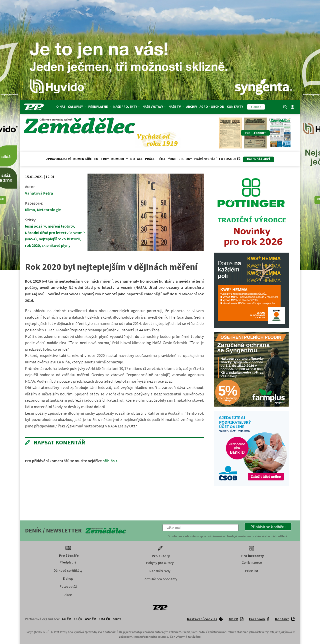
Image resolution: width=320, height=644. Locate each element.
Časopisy (77, 107)
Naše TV (176, 107)
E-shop (68, 578)
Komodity (119, 159)
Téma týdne (166, 159)
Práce (150, 159)
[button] (268, 527)
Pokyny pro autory (160, 563)
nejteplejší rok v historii (59, 239)
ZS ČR (78, 619)
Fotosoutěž (230, 159)
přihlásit (110, 461)
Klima (30, 210)
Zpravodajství (58, 159)
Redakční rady (160, 571)
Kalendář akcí (258, 159)
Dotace (136, 159)
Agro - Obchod (212, 107)
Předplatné (99, 107)
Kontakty (235, 107)
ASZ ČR (90, 619)
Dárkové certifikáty (68, 570)
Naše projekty (127, 107)
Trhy (105, 159)
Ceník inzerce (252, 562)
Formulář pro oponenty (160, 579)
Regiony (185, 159)
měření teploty (61, 226)
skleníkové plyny (56, 245)
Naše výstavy (154, 107)
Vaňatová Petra (39, 193)
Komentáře (82, 159)
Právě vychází (205, 159)
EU (96, 159)
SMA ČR (104, 619)
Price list (252, 571)
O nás (61, 107)
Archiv (192, 107)
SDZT (117, 619)
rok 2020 (32, 245)
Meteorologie (49, 210)
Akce (68, 595)
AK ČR (66, 619)
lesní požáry (35, 226)
